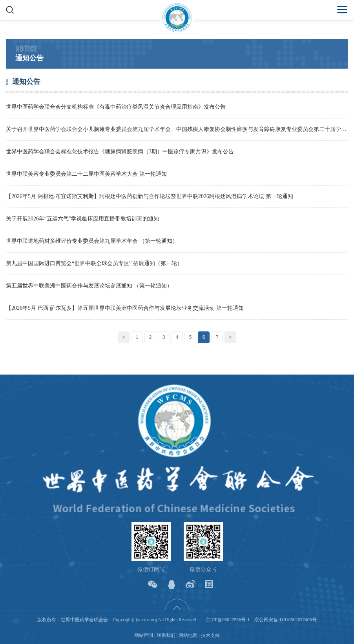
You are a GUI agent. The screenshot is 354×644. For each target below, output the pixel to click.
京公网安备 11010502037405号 (286, 620)
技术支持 (210, 635)
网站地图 (188, 635)
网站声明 (144, 635)
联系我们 (166, 635)
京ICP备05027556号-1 (228, 620)
